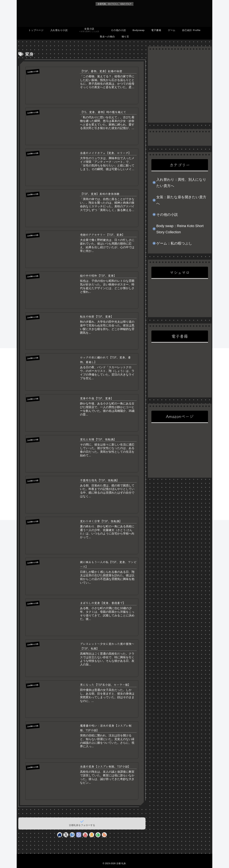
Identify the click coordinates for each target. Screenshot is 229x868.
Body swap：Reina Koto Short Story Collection (180, 229)
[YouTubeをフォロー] (85, 835)
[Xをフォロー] (66, 835)
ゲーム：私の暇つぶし (174, 243)
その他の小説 (167, 215)
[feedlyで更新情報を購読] (98, 835)
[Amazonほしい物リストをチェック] (92, 835)
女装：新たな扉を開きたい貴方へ (181, 200)
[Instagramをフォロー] (79, 835)
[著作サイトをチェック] (60, 835)
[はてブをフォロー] (72, 835)
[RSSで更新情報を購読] (104, 835)
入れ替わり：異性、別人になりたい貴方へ (181, 183)
